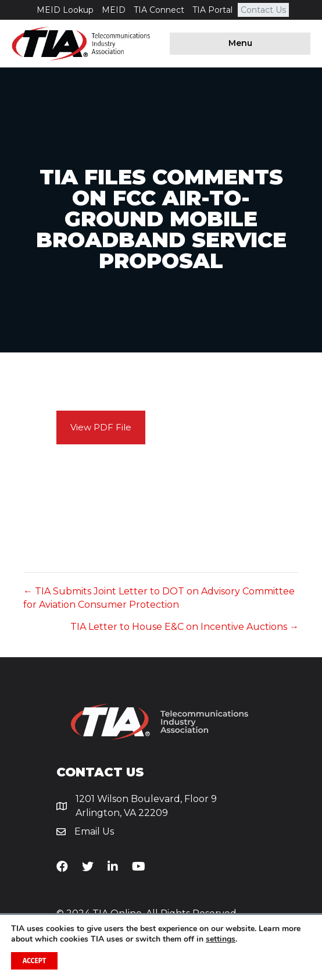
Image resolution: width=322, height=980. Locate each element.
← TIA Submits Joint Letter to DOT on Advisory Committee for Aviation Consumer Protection (159, 598)
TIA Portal (212, 10)
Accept (34, 961)
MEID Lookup (65, 10)
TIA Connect (159, 10)
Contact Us (263, 10)
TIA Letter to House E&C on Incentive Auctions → (185, 627)
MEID (114, 10)
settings (221, 939)
